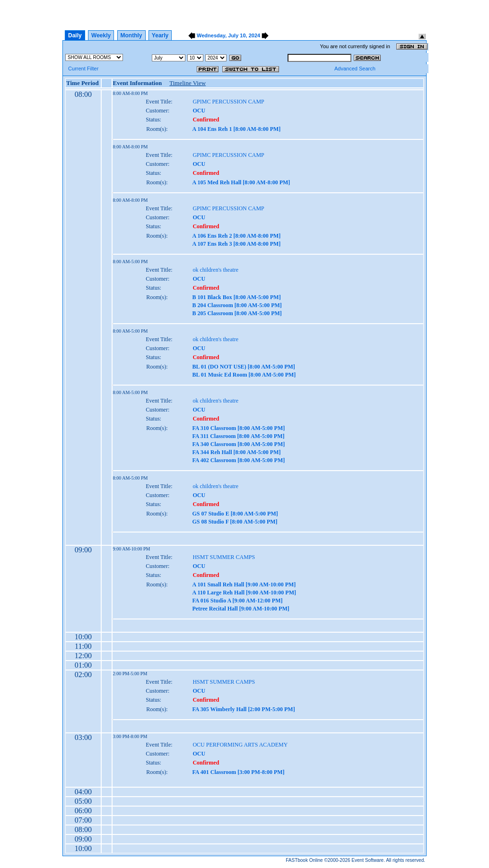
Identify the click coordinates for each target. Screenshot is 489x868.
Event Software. (368, 860)
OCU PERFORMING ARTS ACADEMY (240, 745)
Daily (75, 35)
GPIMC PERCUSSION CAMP (228, 102)
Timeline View (188, 83)
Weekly (101, 35)
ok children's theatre (215, 270)
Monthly (131, 35)
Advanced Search (355, 69)
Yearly (160, 35)
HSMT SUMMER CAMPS (224, 557)
